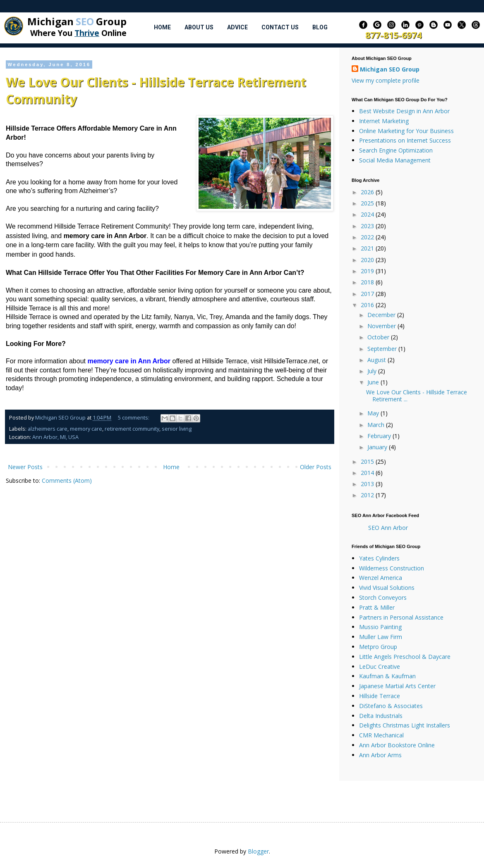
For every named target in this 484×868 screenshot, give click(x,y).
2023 (368, 226)
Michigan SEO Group (390, 69)
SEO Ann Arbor (388, 528)
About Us (199, 27)
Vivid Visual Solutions (387, 588)
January (378, 447)
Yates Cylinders (379, 558)
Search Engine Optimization (396, 150)
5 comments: (134, 418)
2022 (368, 237)
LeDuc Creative (380, 666)
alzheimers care (48, 429)
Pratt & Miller (377, 607)
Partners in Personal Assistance (401, 617)
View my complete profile (386, 80)
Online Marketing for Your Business (406, 131)
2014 (368, 473)
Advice (237, 27)
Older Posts (316, 467)
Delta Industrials (381, 716)
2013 (368, 484)
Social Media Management (395, 160)
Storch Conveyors (383, 597)
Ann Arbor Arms (380, 755)
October (379, 337)
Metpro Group (378, 647)
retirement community (132, 429)
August (377, 360)
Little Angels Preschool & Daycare (405, 657)
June (374, 382)
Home (162, 27)
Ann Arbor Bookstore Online (397, 745)
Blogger (258, 851)
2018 (368, 282)
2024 (368, 214)
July (373, 371)
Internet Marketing (384, 121)
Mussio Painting (380, 627)
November (382, 326)
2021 (368, 248)
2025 (368, 203)
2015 (368, 461)
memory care (86, 429)
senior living (177, 429)
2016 (368, 305)
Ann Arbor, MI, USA (55, 437)
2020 (368, 260)
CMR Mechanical (381, 735)
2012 (368, 495)
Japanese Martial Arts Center (397, 686)
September (383, 349)
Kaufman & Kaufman (387, 676)
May (374, 413)
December (382, 315)
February (380, 436)
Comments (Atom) (67, 480)
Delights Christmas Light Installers (405, 725)
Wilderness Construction (392, 568)
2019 (368, 271)
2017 (368, 294)
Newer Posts (25, 467)
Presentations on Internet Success (405, 140)
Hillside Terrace (380, 696)
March (377, 425)
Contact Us (280, 27)
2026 (368, 192)
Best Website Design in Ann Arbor (404, 111)
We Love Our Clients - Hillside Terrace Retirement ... (417, 396)
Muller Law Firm (381, 637)
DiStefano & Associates (391, 706)
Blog (320, 27)
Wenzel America (381, 578)
